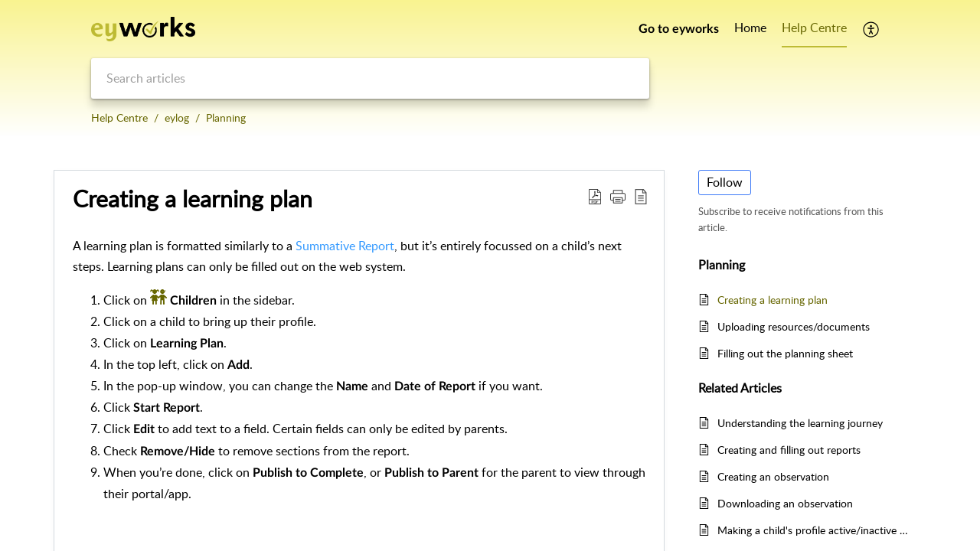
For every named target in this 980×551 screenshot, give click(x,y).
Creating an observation (773, 476)
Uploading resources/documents (794, 326)
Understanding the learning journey (800, 423)
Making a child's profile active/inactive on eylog (814, 530)
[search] (370, 78)
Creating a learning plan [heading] (193, 199)
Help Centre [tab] (814, 28)
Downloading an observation (785, 503)
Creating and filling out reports (789, 450)
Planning (226, 117)
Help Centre (119, 117)
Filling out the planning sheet (785, 353)
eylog (177, 117)
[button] (872, 29)
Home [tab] (750, 28)
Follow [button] (725, 182)
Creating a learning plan (773, 300)
